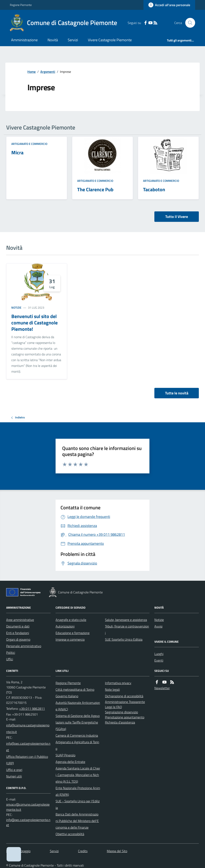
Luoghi (159, 654)
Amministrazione (24, 40)
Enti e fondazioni (18, 633)
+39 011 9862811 (32, 709)
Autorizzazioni (65, 626)
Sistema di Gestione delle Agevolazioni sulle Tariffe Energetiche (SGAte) (78, 722)
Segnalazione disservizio (121, 712)
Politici (11, 653)
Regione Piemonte (21, 5)
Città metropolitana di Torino (75, 689)
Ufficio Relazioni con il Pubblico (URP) (27, 760)
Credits (83, 851)
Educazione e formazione (73, 633)
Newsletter (162, 688)
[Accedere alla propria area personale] (169, 5)
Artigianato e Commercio (29, 144)
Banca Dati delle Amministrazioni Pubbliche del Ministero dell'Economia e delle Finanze (77, 821)
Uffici (10, 659)
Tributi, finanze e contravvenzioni (127, 630)
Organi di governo (18, 639)
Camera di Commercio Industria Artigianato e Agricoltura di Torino (77, 742)
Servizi (73, 40)
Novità (53, 40)
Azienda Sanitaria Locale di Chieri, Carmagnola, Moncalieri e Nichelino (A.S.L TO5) (78, 775)
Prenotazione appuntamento (125, 717)
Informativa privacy (118, 683)
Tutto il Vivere (177, 217)
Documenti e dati (18, 626)
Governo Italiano (67, 696)
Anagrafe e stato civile (71, 620)
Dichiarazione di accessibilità (124, 696)
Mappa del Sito (117, 851)
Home (31, 72)
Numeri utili (14, 776)
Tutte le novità (177, 393)
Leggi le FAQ (114, 707)
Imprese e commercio (70, 639)
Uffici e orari (14, 770)
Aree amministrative (20, 620)
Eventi (159, 660)
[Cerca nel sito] (189, 23)
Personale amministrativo (24, 646)
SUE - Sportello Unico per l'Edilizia (78, 804)
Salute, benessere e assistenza (126, 620)
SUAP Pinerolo (65, 755)
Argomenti (48, 72)
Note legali (112, 689)
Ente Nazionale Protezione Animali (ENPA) (78, 791)
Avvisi (158, 626)
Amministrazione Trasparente (125, 702)
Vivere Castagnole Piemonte (110, 40)
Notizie (16, 307)
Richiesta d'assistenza (120, 722)
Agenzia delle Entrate (70, 762)
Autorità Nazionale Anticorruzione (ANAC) (78, 706)
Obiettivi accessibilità (70, 834)
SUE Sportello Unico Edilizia (124, 639)
